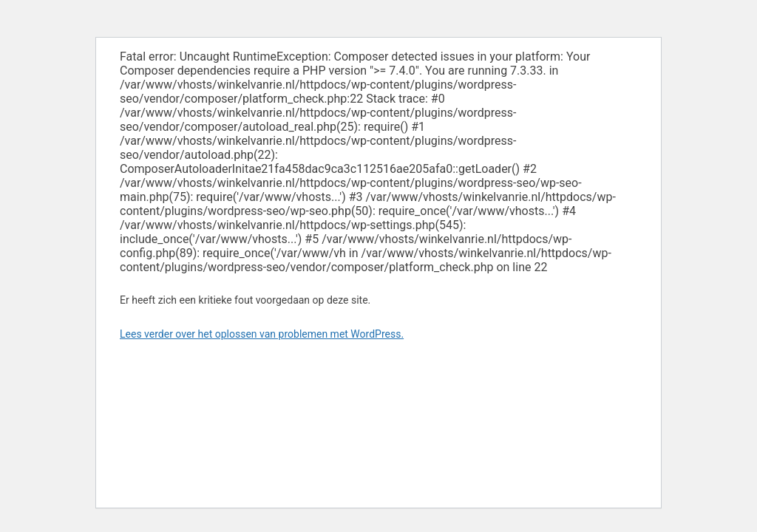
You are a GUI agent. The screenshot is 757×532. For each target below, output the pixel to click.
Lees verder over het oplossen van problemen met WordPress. (262, 334)
